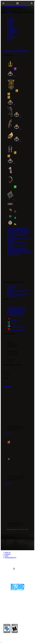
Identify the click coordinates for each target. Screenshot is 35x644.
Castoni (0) (11, 289)
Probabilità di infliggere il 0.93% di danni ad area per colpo (18, 295)
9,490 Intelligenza (13, 286)
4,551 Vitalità (11, 287)
